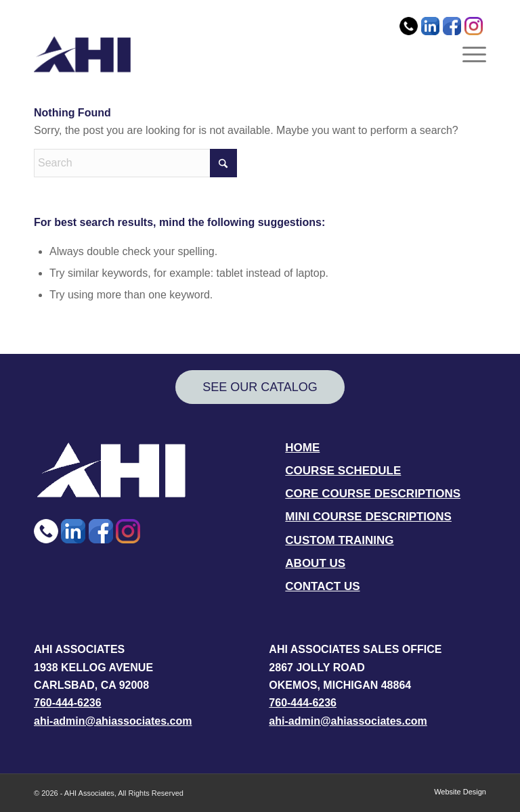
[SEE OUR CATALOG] (260, 387)
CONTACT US (322, 586)
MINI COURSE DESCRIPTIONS (368, 517)
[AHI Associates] (82, 54)
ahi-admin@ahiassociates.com (113, 721)
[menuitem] (410, 14)
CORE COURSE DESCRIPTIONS (373, 494)
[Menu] (471, 54)
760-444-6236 (68, 703)
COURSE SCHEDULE (343, 471)
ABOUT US (315, 563)
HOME (302, 448)
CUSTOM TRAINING (339, 540)
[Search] (135, 163)
